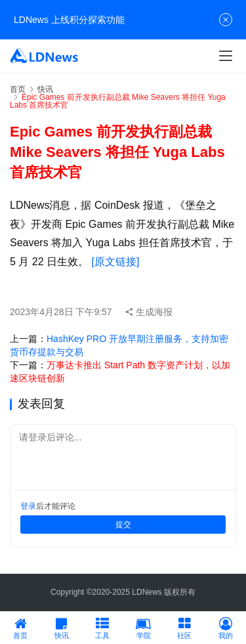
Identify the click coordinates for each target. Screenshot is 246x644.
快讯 (45, 89)
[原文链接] (115, 262)
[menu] (226, 56)
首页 (18, 89)
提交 (123, 525)
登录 (28, 506)
